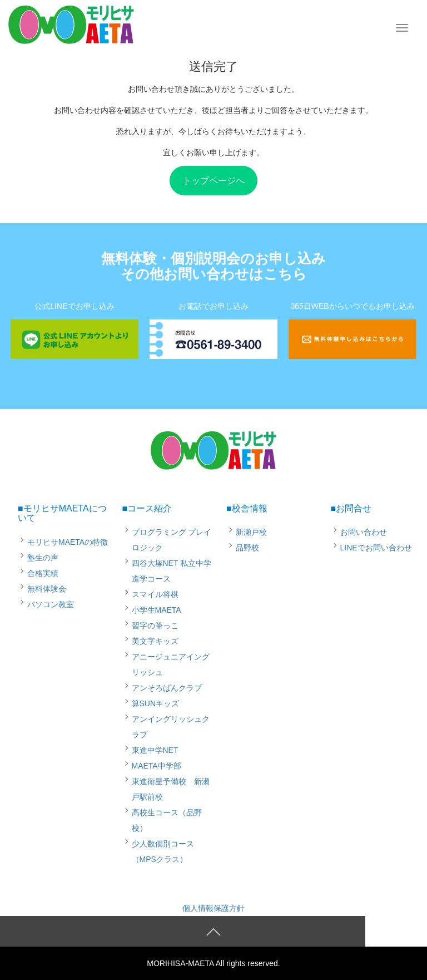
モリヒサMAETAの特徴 (68, 542)
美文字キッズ (155, 641)
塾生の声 (43, 558)
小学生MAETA (157, 610)
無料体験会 (47, 589)
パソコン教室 (51, 604)
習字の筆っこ (155, 626)
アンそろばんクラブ (167, 688)
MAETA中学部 (157, 766)
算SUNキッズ (156, 703)
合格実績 (43, 573)
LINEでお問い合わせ (376, 548)
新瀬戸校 (251, 532)
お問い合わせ (364, 532)
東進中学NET (155, 750)
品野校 (247, 548)
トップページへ (213, 181)
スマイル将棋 (155, 594)
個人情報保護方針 (213, 908)
